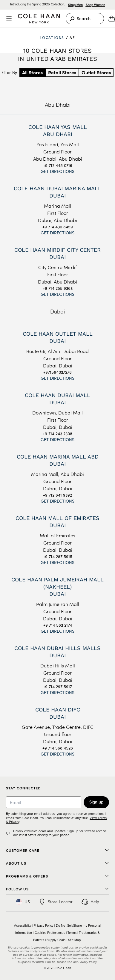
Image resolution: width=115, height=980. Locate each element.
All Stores (32, 72)
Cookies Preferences (50, 933)
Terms (72, 933)
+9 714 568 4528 (58, 748)
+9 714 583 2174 (58, 625)
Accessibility (23, 925)
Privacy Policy (43, 925)
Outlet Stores (96, 72)
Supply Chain (56, 940)
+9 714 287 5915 (58, 556)
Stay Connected (23, 788)
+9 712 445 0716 (58, 165)
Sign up (96, 802)
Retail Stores (62, 72)
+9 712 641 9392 (57, 495)
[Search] (85, 19)
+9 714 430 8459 (58, 227)
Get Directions (57, 171)
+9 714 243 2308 (57, 434)
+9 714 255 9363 (58, 288)
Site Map (75, 940)
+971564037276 (57, 372)
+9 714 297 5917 (57, 686)
